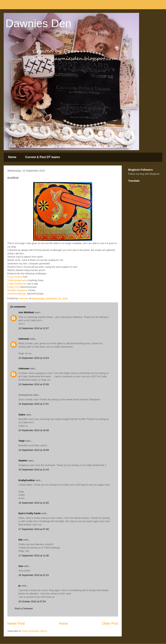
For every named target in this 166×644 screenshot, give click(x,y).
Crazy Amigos (15, 277)
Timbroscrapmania (17, 280)
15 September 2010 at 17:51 (34, 404)
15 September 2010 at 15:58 (34, 384)
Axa (21, 566)
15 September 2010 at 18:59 (34, 450)
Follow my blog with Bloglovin (144, 174)
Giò (20, 540)
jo (20, 586)
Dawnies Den (38, 23)
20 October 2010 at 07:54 (32, 601)
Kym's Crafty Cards (30, 513)
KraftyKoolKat (26, 480)
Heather (23, 461)
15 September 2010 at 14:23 (34, 358)
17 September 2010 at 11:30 (34, 556)
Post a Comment (24, 608)
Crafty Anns (14, 287)
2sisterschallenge (17, 294)
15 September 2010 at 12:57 (34, 328)
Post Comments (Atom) (35, 631)
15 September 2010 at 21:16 (34, 470)
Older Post (110, 624)
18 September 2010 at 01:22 (34, 575)
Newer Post (16, 624)
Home (12, 157)
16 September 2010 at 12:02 (34, 503)
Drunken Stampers (17, 290)
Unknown (24, 339)
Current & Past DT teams (43, 157)
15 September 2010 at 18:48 (34, 430)
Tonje (22, 441)
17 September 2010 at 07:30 (34, 529)
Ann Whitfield (26, 312)
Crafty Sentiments (17, 284)
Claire (22, 415)
